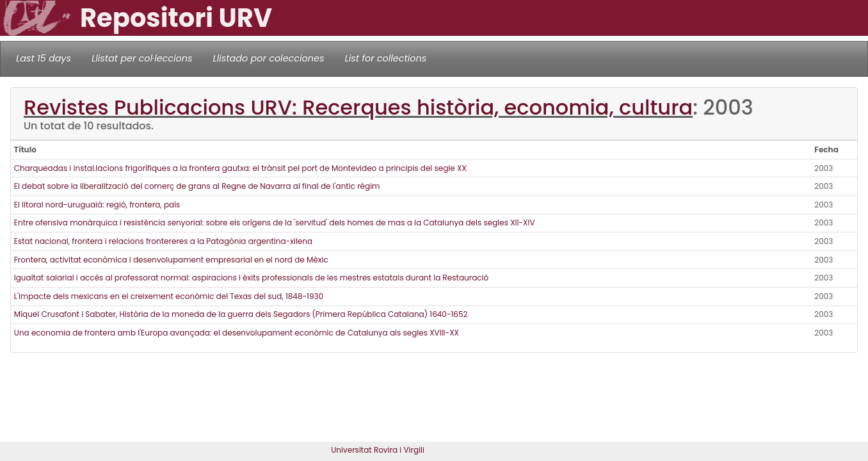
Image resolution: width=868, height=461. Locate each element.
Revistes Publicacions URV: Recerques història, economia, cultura (358, 107)
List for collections (385, 58)
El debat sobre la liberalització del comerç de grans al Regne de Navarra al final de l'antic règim (197, 186)
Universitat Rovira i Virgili (378, 450)
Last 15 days (44, 58)
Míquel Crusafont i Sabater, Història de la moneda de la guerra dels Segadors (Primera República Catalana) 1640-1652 (241, 314)
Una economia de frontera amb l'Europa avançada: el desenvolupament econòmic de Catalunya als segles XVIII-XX (237, 333)
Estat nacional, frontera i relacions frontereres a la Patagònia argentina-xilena (163, 241)
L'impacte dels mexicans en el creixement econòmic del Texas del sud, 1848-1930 (169, 296)
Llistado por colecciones (269, 58)
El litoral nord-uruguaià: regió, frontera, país (97, 205)
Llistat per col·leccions (142, 58)
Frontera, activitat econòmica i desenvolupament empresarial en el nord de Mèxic (171, 260)
